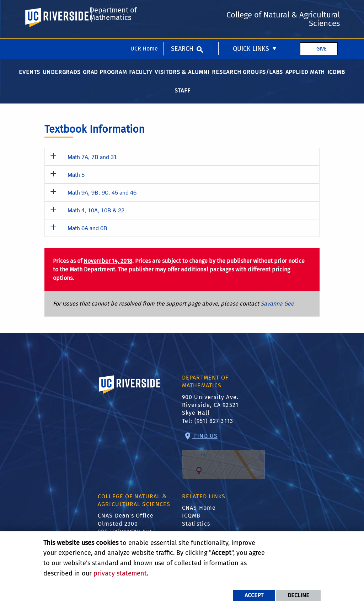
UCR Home (144, 10)
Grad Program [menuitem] (105, 80)
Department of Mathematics (112, 40)
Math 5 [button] (76, 183)
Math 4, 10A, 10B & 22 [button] (96, 218)
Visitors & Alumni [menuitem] (182, 80)
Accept (254, 595)
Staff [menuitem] (183, 99)
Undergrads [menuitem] (62, 80)
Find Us (223, 464)
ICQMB (191, 524)
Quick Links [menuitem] (251, 10)
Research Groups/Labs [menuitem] (247, 80)
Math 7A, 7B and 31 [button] (92, 165)
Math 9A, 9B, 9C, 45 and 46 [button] (102, 200)
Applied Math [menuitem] (305, 80)
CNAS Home (199, 516)
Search (182, 10)
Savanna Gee (277, 312)
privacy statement (120, 573)
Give (322, 10)
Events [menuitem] (30, 80)
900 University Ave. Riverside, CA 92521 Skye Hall (210, 413)
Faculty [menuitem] (141, 80)
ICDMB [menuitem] (336, 80)
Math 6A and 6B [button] (87, 236)
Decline (298, 595)
